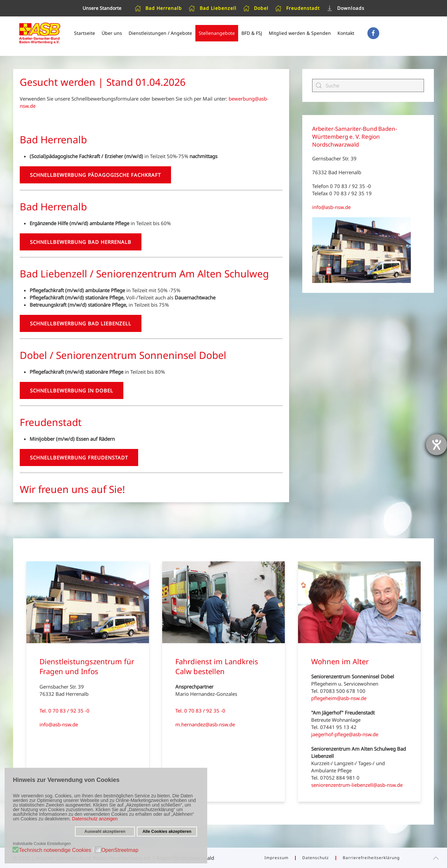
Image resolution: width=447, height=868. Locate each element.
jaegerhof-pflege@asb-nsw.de (345, 734)
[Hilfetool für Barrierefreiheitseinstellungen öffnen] (436, 445)
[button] (436, 858)
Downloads (346, 8)
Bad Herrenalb (158, 8)
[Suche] (368, 85)
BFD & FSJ (252, 33)
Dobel (256, 8)
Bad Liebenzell (212, 8)
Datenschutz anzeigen (95, 819)
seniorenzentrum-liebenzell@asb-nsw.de (357, 785)
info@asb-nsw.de (331, 207)
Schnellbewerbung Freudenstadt (79, 457)
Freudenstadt (297, 8)
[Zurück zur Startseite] (39, 33)
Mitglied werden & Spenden (300, 33)
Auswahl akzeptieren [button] (105, 832)
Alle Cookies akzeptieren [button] (167, 832)
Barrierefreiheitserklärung (371, 858)
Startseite (85, 33)
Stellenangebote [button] (217, 33)
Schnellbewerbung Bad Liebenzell (81, 323)
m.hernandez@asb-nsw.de (205, 724)
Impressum (276, 858)
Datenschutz (316, 858)
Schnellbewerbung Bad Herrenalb (81, 242)
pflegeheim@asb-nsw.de (339, 698)
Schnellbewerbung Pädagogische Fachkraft (95, 175)
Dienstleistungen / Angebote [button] (160, 33)
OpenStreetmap (120, 850)
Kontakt (346, 33)
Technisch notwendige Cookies (55, 850)
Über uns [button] (112, 33)
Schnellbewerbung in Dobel (72, 390)
